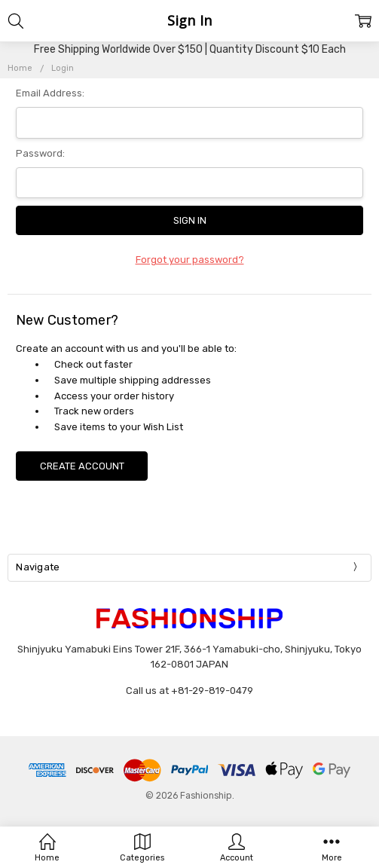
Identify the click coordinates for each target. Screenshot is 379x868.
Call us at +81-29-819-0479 (189, 691)
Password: (40, 153)
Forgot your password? (190, 260)
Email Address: (50, 93)
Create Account (82, 466)
